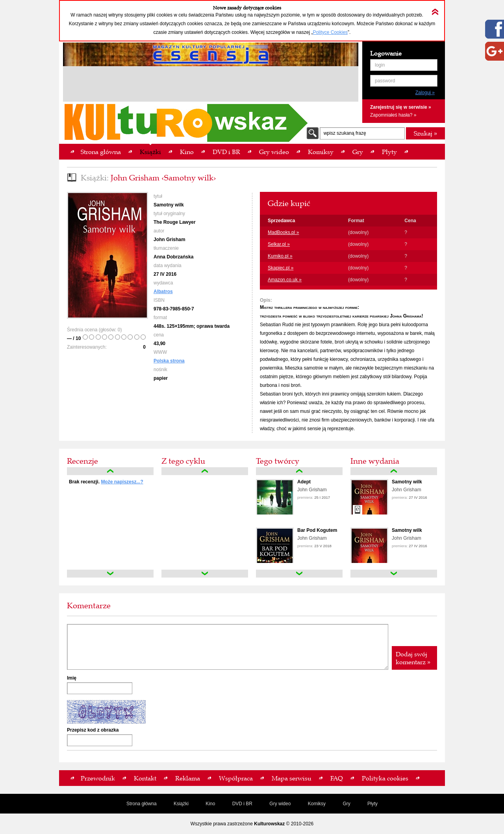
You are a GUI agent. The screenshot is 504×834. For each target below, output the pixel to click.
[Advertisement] (211, 85)
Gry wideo (280, 804)
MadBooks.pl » (283, 232)
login (380, 65)
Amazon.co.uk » (285, 280)
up (110, 471)
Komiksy (317, 804)
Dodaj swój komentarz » (413, 658)
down (110, 574)
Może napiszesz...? (122, 482)
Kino (210, 804)
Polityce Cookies (330, 32)
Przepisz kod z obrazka (93, 730)
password (385, 81)
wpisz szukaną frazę (345, 133)
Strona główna (142, 804)
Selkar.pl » (279, 244)
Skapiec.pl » (281, 268)
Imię (72, 678)
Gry (346, 804)
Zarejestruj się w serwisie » (401, 107)
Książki (181, 804)
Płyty (372, 804)
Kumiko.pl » (280, 256)
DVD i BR (242, 804)
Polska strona (169, 361)
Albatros (163, 292)
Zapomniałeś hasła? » (393, 115)
